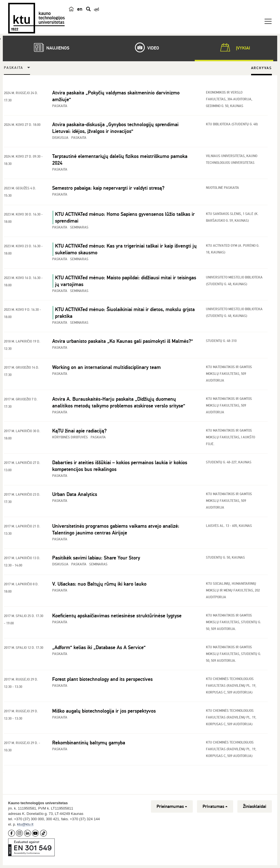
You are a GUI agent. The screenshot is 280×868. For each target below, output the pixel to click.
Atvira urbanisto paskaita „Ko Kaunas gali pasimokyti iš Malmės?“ (123, 341)
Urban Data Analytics (75, 494)
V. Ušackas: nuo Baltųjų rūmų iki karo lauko (99, 584)
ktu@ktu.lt (25, 824)
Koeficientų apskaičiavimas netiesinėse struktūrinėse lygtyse (117, 616)
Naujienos (49, 47)
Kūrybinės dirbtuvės (70, 437)
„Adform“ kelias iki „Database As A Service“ (99, 647)
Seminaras (79, 227)
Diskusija (60, 138)
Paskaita (13, 68)
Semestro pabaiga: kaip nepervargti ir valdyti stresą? (108, 188)
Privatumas (215, 806)
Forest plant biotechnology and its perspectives (102, 679)
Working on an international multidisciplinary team (106, 367)
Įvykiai (234, 47)
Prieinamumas (172, 806)
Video (144, 47)
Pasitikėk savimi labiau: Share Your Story (96, 558)
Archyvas (261, 68)
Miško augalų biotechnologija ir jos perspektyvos (104, 711)
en (80, 9)
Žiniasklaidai (255, 806)
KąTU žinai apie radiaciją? (79, 431)
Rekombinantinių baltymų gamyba (89, 743)
